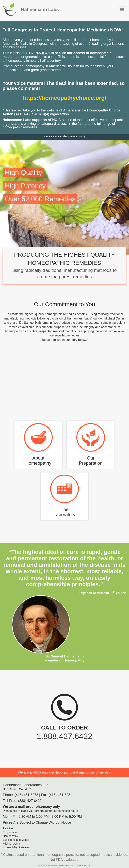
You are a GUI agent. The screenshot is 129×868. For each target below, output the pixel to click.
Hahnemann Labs (40, 9)
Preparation (10, 832)
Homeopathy (10, 836)
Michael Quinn (11, 844)
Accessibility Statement (17, 847)
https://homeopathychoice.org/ (64, 98)
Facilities (8, 828)
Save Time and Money (16, 840)
